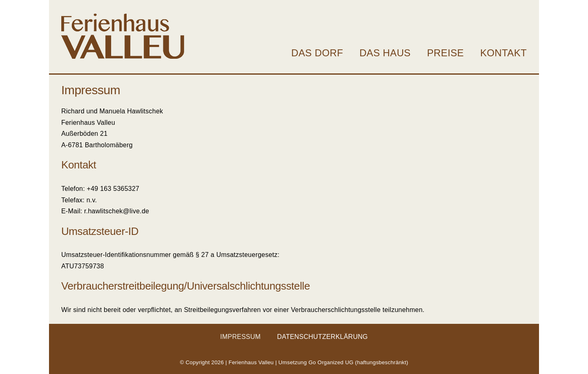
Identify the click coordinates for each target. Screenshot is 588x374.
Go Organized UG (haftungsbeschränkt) (358, 362)
